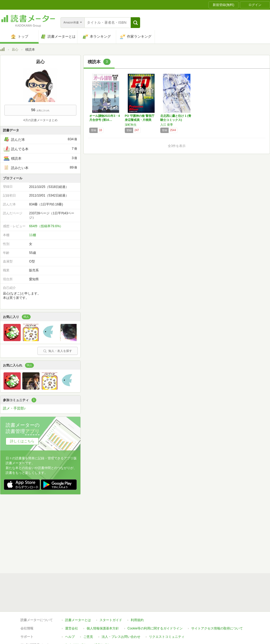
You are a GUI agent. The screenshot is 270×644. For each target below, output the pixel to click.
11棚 (32, 235)
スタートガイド (111, 620)
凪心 (15, 50)
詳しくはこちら (22, 441)
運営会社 (72, 628)
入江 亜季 (167, 125)
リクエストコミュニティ (167, 637)
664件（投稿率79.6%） (46, 226)
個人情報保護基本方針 (103, 628)
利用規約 (137, 620)
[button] (135, 23)
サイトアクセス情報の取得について (217, 628)
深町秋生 (131, 125)
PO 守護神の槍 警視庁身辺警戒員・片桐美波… (140, 120)
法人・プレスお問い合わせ (121, 637)
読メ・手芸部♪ (14, 408)
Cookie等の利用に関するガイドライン (155, 628)
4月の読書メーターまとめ (40, 120)
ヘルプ (70, 637)
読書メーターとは (78, 620)
